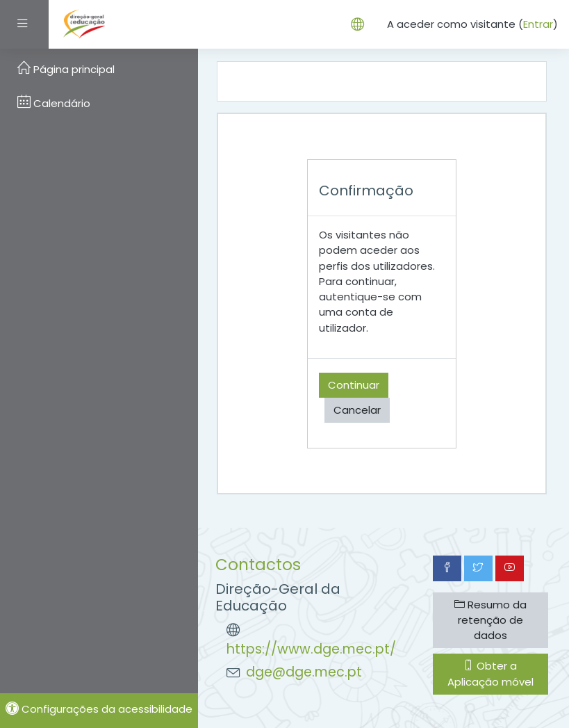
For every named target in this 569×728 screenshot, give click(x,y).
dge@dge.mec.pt (304, 672)
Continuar (354, 385)
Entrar (538, 24)
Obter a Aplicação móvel (490, 673)
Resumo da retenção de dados (490, 620)
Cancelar (357, 410)
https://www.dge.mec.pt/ (311, 649)
